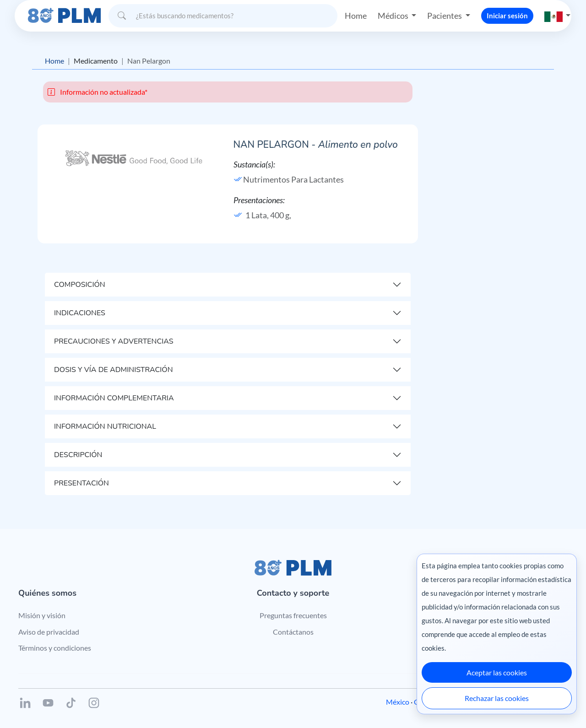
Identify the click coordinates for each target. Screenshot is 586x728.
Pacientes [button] (445, 16)
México (398, 702)
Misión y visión (42, 615)
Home (356, 16)
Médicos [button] (394, 16)
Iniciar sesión (507, 16)
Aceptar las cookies (497, 672)
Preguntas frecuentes (293, 615)
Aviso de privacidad (49, 632)
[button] (558, 16)
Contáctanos (293, 632)
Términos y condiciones (55, 648)
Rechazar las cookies (497, 698)
